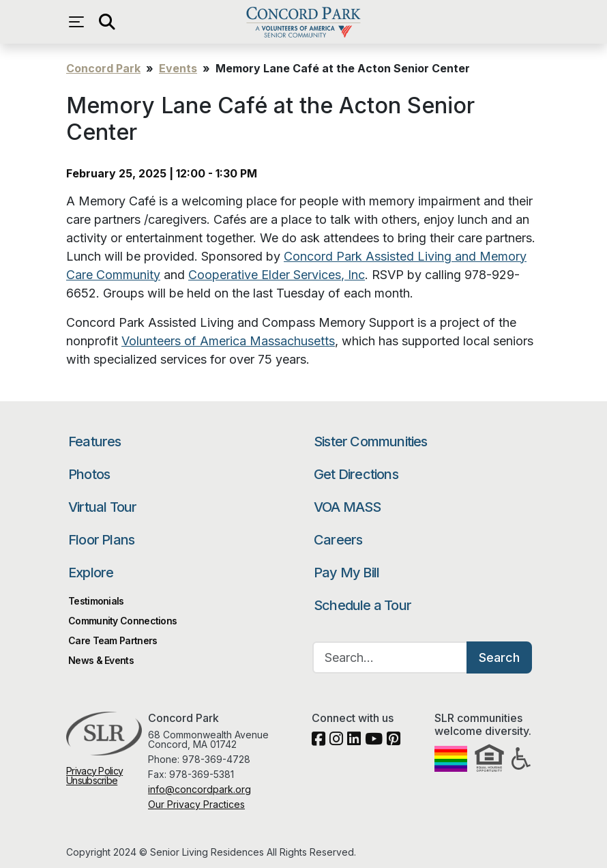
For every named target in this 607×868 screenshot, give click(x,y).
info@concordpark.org (199, 789)
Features (95, 442)
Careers (338, 540)
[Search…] (390, 657)
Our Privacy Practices (196, 804)
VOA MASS (347, 507)
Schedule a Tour (362, 605)
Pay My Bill (346, 573)
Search (499, 657)
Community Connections (122, 621)
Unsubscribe (92, 780)
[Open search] (107, 22)
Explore (91, 573)
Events (178, 68)
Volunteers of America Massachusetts (228, 341)
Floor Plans (101, 540)
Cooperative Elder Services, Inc (277, 275)
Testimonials (96, 601)
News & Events (101, 660)
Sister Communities (371, 442)
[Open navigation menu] (80, 22)
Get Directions (356, 474)
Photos (89, 474)
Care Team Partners (113, 640)
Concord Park (303, 22)
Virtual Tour (102, 507)
